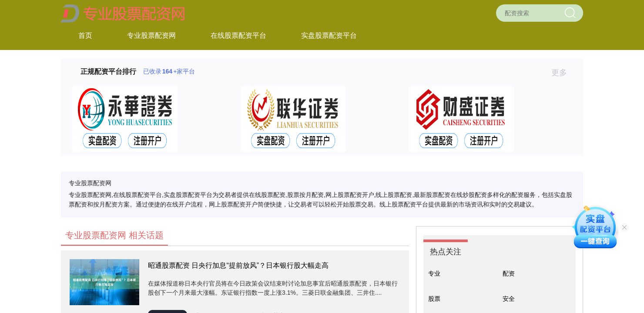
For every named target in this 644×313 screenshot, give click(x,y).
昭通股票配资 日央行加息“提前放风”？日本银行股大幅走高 (238, 265)
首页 (85, 35)
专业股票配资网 (151, 35)
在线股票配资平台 (238, 35)
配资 (509, 273)
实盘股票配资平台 (329, 35)
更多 (563, 73)
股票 (434, 299)
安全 (509, 299)
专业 (434, 273)
